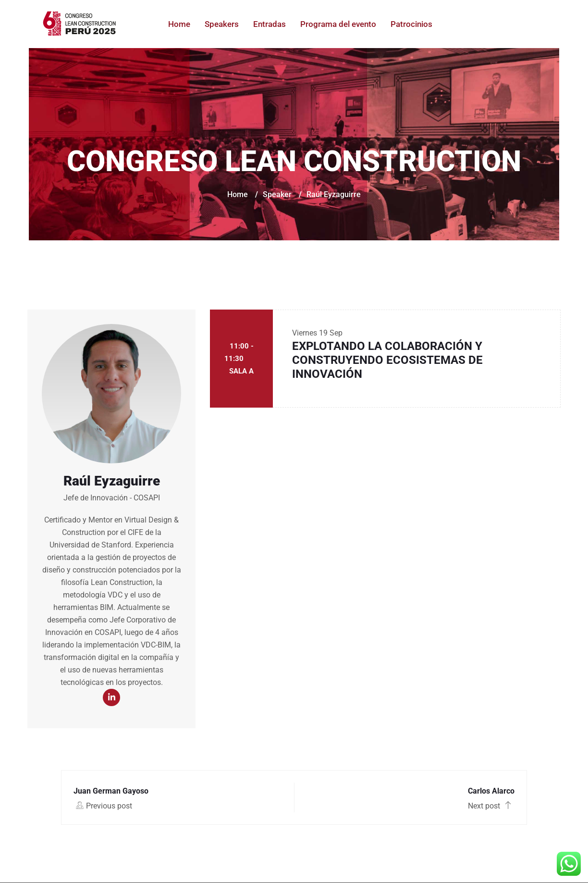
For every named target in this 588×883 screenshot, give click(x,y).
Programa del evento (338, 24)
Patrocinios (411, 24)
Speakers (222, 24)
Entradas (269, 24)
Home (179, 24)
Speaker (277, 194)
